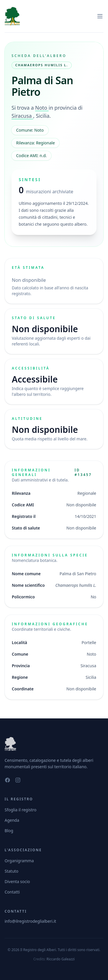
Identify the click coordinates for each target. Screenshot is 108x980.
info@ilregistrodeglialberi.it (30, 921)
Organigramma (19, 861)
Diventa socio (17, 881)
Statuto (12, 871)
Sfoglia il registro (21, 810)
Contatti (12, 892)
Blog (9, 831)
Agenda (12, 820)
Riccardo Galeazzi (61, 959)
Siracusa (22, 116)
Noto (42, 108)
